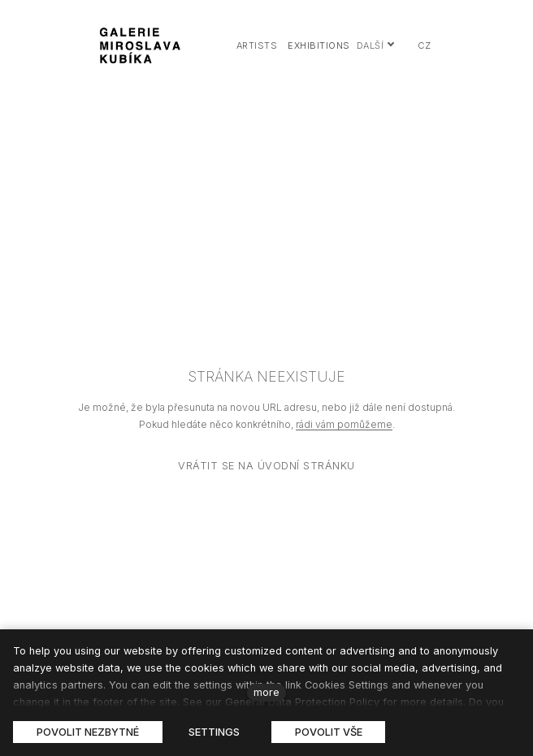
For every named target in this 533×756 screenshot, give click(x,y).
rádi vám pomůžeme (344, 424)
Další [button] (376, 45)
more (266, 692)
